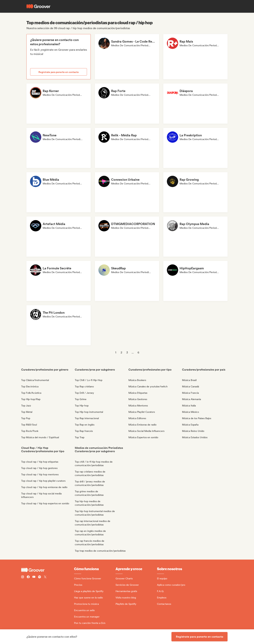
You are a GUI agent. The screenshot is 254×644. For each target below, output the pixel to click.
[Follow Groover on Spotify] (40, 577)
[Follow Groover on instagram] (23, 577)
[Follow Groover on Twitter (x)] (45, 577)
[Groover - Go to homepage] (48, 570)
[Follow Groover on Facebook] (28, 577)
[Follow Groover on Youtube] (34, 577)
